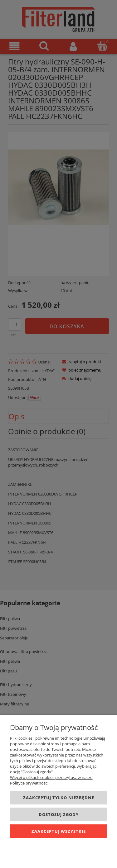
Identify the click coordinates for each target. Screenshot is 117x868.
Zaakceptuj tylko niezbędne (59, 798)
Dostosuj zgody (59, 814)
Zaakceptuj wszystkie (59, 831)
